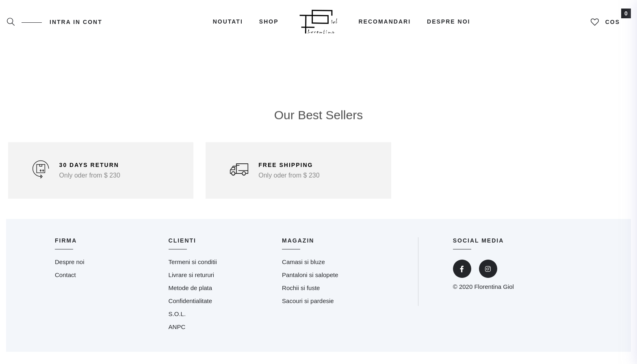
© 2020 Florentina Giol (483, 287)
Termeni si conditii (193, 262)
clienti (182, 240)
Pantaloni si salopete (310, 275)
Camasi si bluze (303, 262)
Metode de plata (191, 288)
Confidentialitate (191, 301)
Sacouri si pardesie (308, 301)
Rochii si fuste (301, 288)
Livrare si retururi (192, 275)
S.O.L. (177, 314)
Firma (66, 240)
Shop (269, 22)
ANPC (177, 327)
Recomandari (385, 22)
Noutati (228, 22)
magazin (298, 240)
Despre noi (448, 22)
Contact (65, 275)
